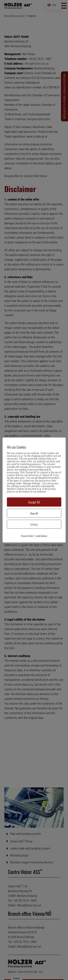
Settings (34, 524)
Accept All (34, 502)
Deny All (34, 513)
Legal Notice (41, 536)
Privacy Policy (27, 536)
